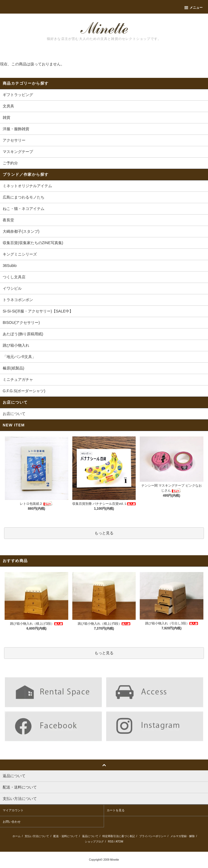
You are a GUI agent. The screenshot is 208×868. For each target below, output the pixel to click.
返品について (90, 836)
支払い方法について (37, 836)
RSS (111, 842)
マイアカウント (13, 810)
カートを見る (116, 810)
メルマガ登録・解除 (183, 836)
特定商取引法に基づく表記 (119, 836)
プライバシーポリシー (153, 836)
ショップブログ (94, 842)
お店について (14, 414)
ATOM (119, 842)
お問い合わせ (12, 822)
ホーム (17, 836)
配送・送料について (66, 836)
